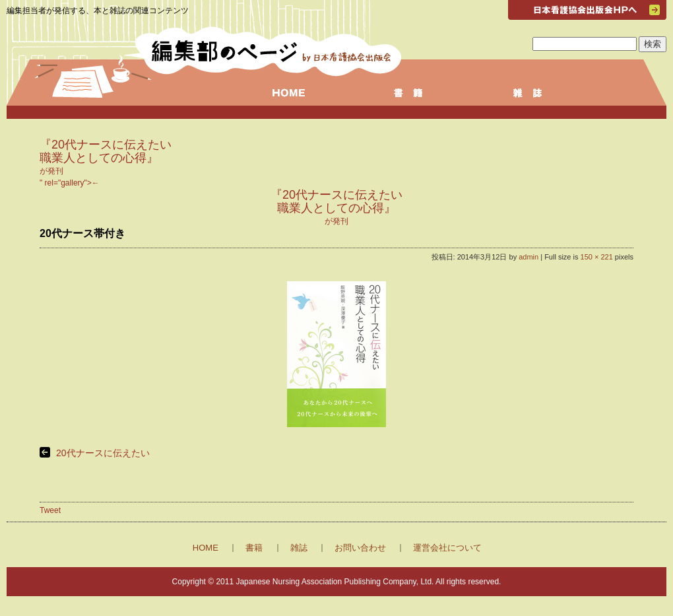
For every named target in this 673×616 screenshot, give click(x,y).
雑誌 (299, 548)
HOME (206, 548)
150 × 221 (597, 257)
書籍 (254, 548)
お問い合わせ (360, 548)
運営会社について (447, 548)
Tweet (50, 510)
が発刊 (106, 158)
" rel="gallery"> (336, 203)
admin (529, 257)
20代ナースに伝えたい (103, 453)
